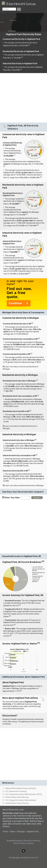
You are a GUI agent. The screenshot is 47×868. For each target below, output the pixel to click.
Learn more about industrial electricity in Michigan (24, 485)
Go (19, 9)
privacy (31, 843)
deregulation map (14, 841)
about (16, 843)
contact (23, 843)
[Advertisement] (23, 98)
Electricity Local (21, 4)
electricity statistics (32, 841)
